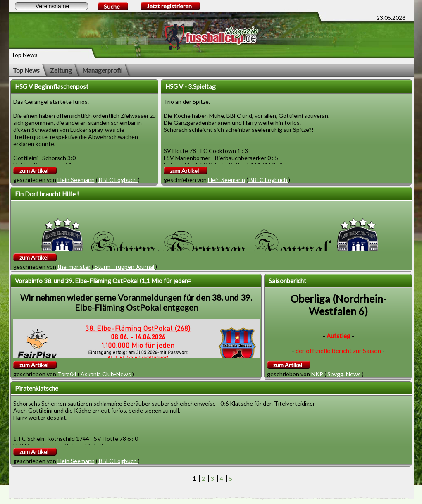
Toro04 (67, 374)
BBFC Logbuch (118, 180)
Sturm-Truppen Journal (124, 266)
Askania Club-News (106, 374)
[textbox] (51, 6)
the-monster (74, 266)
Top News (26, 70)
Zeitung (61, 70)
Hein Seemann (76, 180)
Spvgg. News (344, 374)
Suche (112, 6)
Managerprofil (102, 70)
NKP (317, 374)
